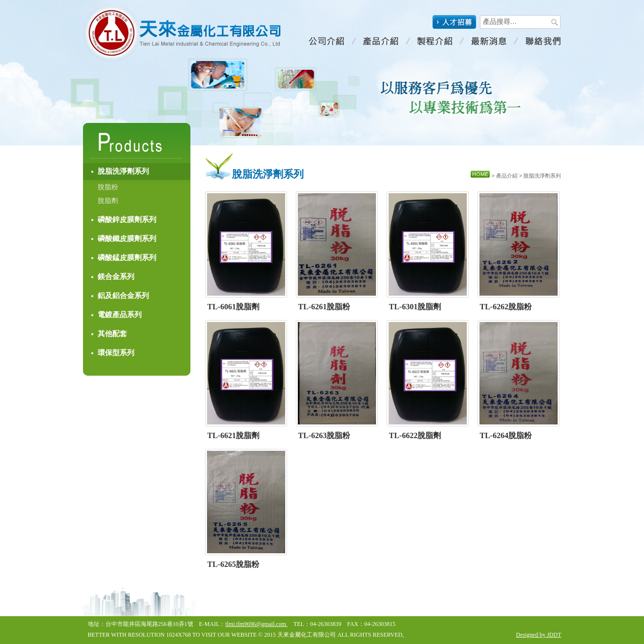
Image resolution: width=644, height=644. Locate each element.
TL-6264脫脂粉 (506, 435)
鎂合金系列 (116, 277)
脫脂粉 (108, 187)
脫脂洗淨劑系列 (123, 171)
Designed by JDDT (539, 635)
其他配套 (112, 334)
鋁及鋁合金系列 (123, 296)
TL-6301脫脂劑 (415, 307)
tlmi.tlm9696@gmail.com (257, 624)
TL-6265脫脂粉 (234, 564)
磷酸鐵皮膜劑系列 (127, 239)
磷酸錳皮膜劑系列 (127, 258)
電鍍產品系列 (120, 315)
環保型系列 (116, 353)
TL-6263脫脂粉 (324, 435)
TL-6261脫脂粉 (324, 307)
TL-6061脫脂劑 (234, 307)
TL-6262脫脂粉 (506, 307)
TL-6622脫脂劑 (415, 435)
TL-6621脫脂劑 (234, 435)
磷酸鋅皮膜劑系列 (127, 220)
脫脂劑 (108, 201)
